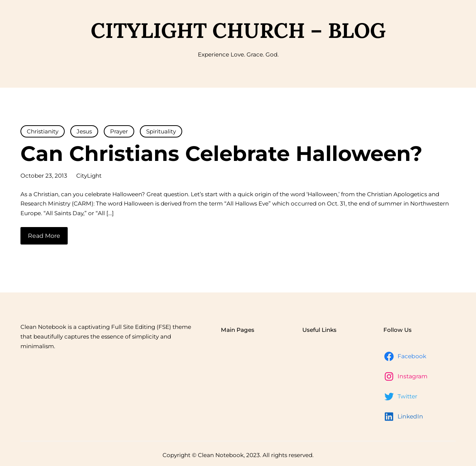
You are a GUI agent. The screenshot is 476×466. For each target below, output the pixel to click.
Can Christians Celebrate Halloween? (221, 153)
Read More (44, 236)
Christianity (43, 131)
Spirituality (161, 131)
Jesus (84, 131)
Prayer (119, 131)
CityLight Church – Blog (238, 30)
